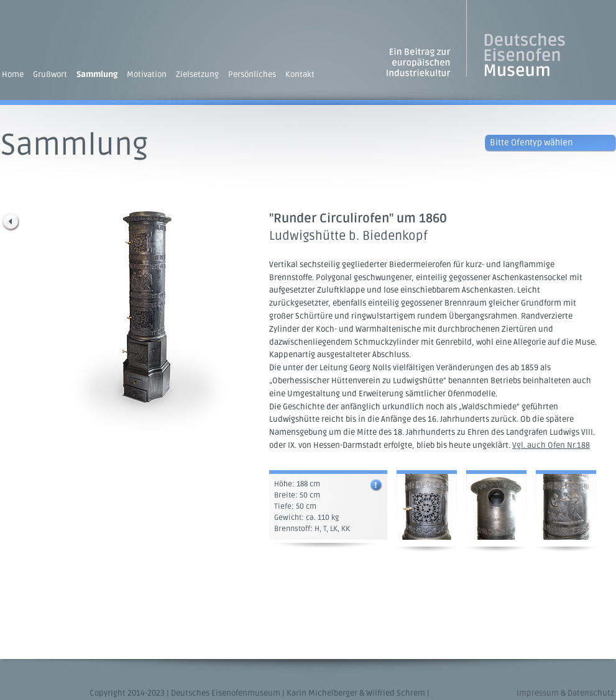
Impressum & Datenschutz (565, 693)
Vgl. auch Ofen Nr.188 (551, 445)
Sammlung (97, 75)
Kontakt (300, 75)
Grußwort (50, 75)
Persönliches (252, 75)
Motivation (147, 75)
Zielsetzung (197, 75)
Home (13, 75)
